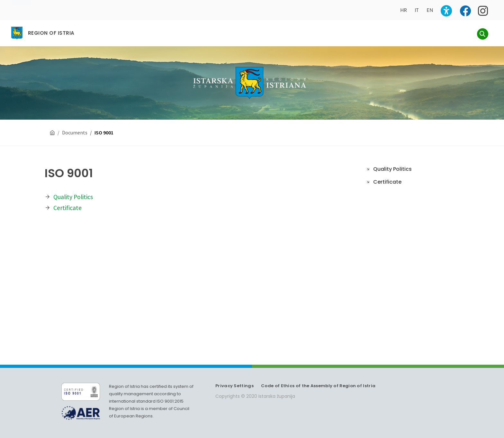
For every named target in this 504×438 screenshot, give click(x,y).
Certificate (67, 202)
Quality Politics (73, 191)
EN (430, 10)
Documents (75, 126)
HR (404, 10)
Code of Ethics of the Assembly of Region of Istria (318, 380)
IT (417, 10)
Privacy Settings (234, 380)
